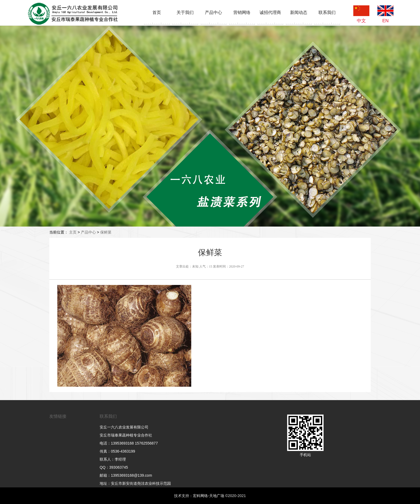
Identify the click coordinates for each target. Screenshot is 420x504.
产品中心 (213, 12)
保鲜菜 (106, 232)
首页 (157, 12)
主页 (73, 232)
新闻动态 (299, 12)
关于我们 (185, 12)
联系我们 (327, 12)
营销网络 (242, 12)
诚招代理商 (270, 12)
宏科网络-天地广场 (209, 496)
